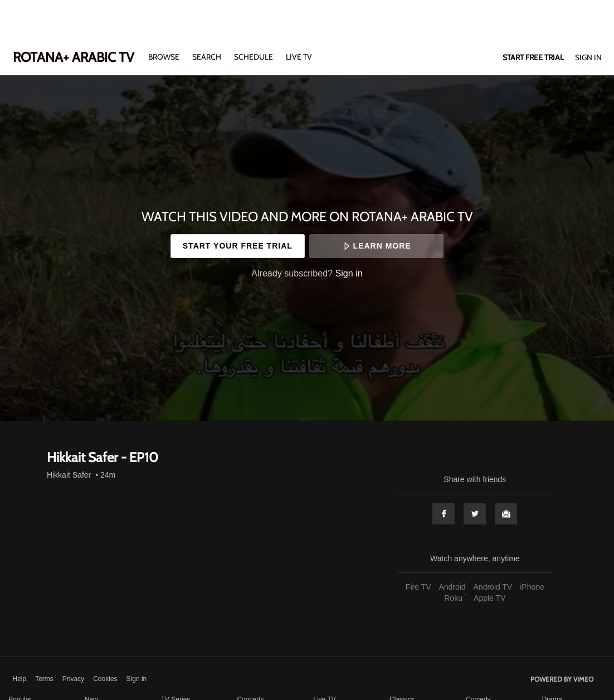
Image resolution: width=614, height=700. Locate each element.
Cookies (105, 679)
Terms (44, 679)
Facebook (444, 514)
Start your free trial (238, 246)
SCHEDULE (254, 57)
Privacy (73, 679)
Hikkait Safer (69, 475)
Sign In (588, 57)
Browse (165, 57)
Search (208, 57)
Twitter (475, 514)
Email (506, 514)
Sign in (349, 273)
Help (20, 679)
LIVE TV (299, 57)
